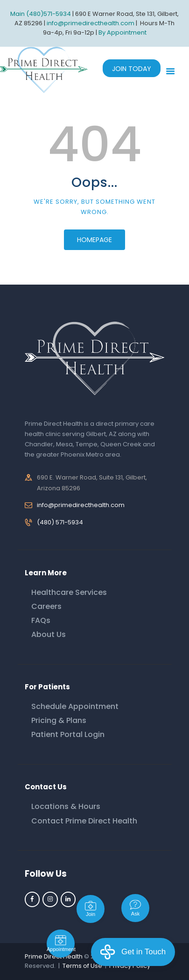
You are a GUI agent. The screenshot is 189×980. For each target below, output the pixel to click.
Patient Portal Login (68, 734)
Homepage (94, 240)
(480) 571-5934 (60, 522)
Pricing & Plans (59, 720)
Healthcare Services (69, 592)
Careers (46, 606)
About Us (49, 634)
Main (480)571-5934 (41, 14)
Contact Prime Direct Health (84, 821)
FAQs (41, 620)
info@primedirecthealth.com (81, 505)
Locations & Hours (66, 806)
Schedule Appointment (75, 706)
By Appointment (122, 32)
